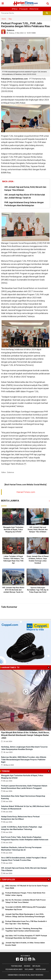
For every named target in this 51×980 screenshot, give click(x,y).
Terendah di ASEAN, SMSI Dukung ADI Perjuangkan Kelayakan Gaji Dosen (26, 908)
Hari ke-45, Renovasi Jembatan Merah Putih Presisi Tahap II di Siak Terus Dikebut (25, 901)
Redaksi (27, 966)
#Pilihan (15, 9)
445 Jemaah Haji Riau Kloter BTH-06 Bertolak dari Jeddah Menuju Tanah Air (25, 196)
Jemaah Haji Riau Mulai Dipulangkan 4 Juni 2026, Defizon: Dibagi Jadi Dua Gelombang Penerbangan (25, 915)
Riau (10, 19)
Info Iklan (36, 966)
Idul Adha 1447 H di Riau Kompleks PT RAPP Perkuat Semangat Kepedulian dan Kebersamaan (26, 937)
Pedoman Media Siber (14, 969)
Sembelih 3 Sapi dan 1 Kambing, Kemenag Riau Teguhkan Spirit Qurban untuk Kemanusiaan (24, 930)
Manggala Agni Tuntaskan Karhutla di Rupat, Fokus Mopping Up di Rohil (13, 529)
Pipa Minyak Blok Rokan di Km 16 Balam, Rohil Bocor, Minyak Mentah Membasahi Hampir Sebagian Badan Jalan (25, 735)
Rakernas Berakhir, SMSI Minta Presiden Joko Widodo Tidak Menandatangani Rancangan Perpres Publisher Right (24, 760)
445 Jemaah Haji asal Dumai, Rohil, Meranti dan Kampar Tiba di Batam (25, 188)
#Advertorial (34, 9)
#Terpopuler (23, 9)
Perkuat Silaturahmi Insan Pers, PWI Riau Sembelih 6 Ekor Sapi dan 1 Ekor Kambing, (26, 923)
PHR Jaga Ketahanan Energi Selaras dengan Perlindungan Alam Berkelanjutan (24, 204)
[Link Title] (17, 959)
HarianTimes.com (26, 492)
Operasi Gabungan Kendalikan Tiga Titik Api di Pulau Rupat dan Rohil (38, 590)
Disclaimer (29, 969)
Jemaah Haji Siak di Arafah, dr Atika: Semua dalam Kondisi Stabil (25, 944)
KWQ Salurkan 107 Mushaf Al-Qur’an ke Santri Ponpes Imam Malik (27, 887)
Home (4, 19)
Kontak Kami (41, 969)
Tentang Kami (16, 966)
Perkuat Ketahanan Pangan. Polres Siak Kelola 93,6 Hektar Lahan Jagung (25, 894)
